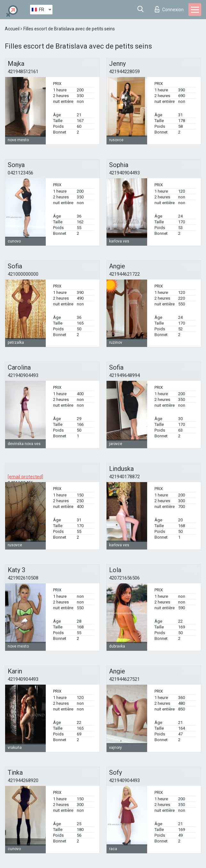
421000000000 (23, 274)
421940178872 (124, 477)
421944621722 (124, 274)
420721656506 (124, 578)
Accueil (13, 29)
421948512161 (23, 72)
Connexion (169, 9)
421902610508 (23, 578)
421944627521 (124, 679)
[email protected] (25, 477)
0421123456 (20, 173)
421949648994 (124, 375)
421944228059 (124, 72)
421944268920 (23, 780)
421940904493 (124, 173)
